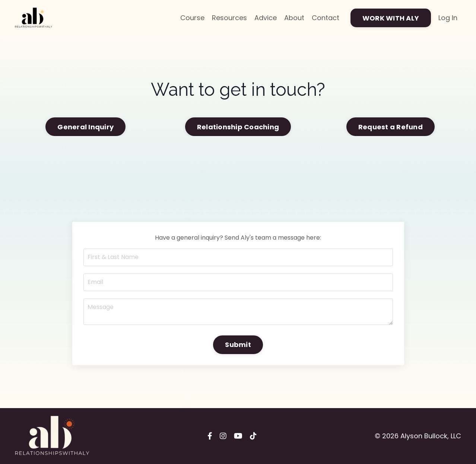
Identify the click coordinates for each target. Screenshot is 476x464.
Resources (229, 18)
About (294, 18)
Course (192, 18)
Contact (326, 18)
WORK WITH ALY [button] (391, 18)
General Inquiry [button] (85, 127)
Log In (448, 18)
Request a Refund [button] (391, 127)
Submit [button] (238, 345)
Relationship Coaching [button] (238, 127)
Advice (266, 18)
